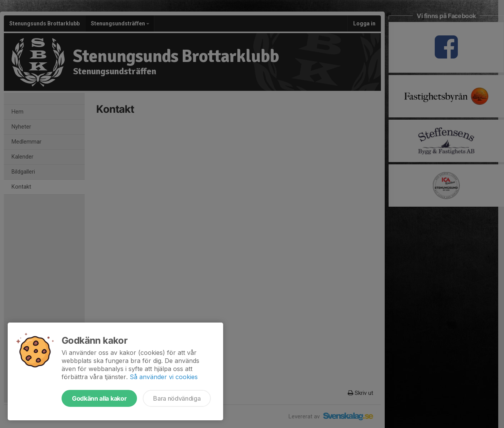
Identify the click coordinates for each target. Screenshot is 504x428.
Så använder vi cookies (164, 377)
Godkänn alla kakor (99, 398)
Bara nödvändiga (177, 398)
